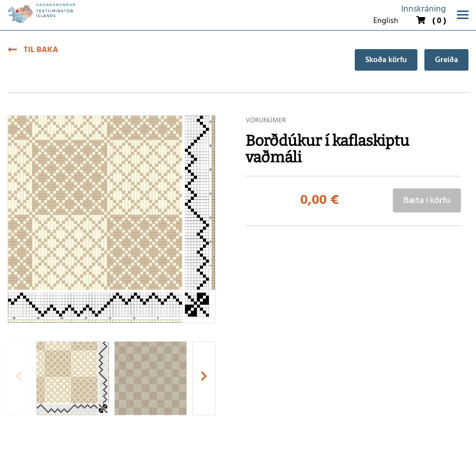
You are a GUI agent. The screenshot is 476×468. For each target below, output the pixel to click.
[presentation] (19, 378)
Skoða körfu (386, 60)
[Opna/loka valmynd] (463, 15)
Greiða (446, 60)
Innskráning (424, 9)
